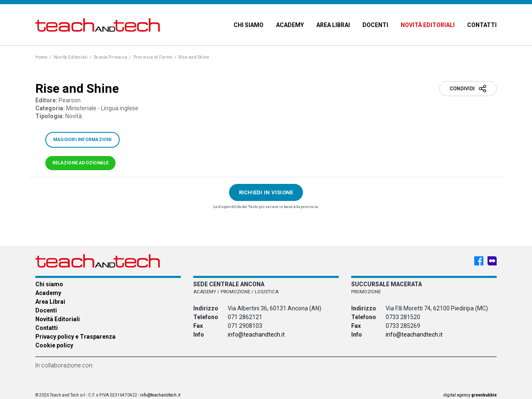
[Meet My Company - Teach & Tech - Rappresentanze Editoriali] (492, 261)
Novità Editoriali (428, 25)
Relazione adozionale (80, 163)
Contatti (482, 25)
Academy (290, 25)
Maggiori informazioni (83, 140)
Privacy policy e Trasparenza (75, 337)
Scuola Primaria (111, 57)
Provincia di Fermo (153, 57)
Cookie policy (54, 345)
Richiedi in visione (266, 192)
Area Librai (333, 25)
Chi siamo (249, 25)
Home (41, 57)
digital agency (470, 395)
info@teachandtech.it (256, 335)
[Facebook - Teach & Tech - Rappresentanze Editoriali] (479, 261)
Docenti (375, 25)
